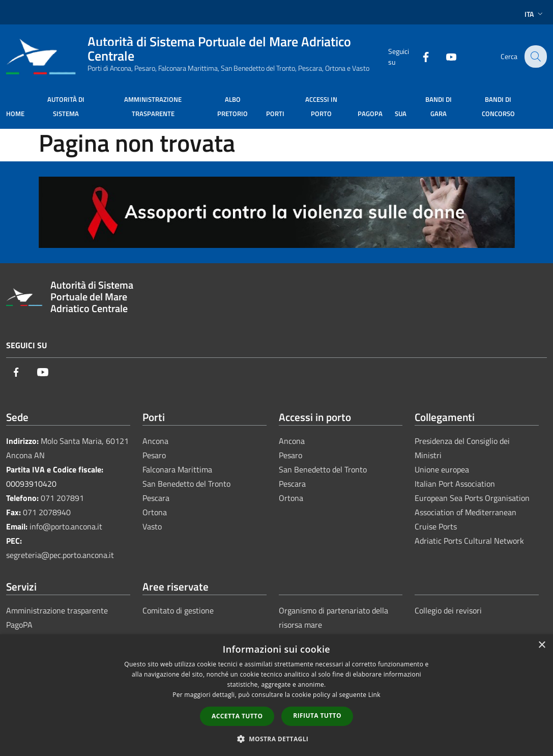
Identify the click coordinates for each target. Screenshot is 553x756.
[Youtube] (444, 56)
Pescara (156, 498)
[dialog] (276, 695)
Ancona (155, 441)
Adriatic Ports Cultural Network (469, 541)
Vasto (152, 526)
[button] (277, 739)
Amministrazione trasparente (57, 610)
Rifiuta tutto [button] (317, 716)
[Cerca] (535, 57)
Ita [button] (535, 14)
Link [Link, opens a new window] (374, 695)
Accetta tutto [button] (237, 716)
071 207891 (62, 498)
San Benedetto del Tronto (186, 484)
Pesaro (154, 455)
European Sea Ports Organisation (472, 498)
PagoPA (19, 625)
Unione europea (442, 469)
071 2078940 (47, 512)
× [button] (542, 645)
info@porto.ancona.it (66, 526)
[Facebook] (419, 56)
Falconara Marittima (177, 469)
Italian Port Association (455, 484)
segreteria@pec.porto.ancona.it (60, 555)
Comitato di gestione (178, 610)
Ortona (155, 512)
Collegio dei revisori (448, 610)
